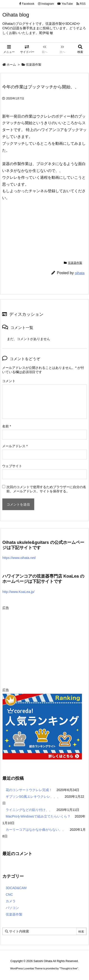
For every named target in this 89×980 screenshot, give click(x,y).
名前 (7, 426)
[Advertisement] (42, 644)
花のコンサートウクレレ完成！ (29, 790)
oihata (80, 273)
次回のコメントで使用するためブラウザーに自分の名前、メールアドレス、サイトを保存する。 (46, 489)
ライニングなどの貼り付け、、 (29, 810)
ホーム (11, 65)
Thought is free (69, 968)
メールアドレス (15, 446)
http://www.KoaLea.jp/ (18, 592)
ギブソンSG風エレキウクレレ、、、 (33, 797)
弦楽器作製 (34, 65)
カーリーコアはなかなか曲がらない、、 (36, 830)
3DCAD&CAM (16, 888)
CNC (9, 895)
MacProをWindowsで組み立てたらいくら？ (38, 816)
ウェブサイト (12, 466)
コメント (9, 381)
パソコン (12, 908)
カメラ (11, 901)
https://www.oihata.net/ (19, 558)
